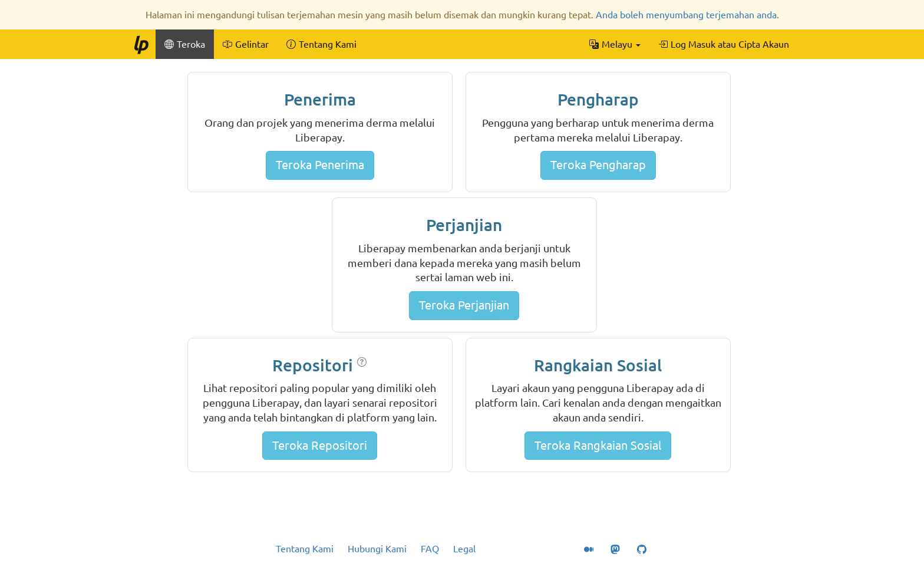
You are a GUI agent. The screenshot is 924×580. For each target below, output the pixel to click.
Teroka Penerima (320, 165)
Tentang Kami (305, 549)
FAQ (430, 549)
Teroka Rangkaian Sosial (598, 445)
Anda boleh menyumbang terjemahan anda (686, 15)
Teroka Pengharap (598, 165)
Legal (464, 549)
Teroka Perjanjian (464, 305)
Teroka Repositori (320, 445)
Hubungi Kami (377, 549)
